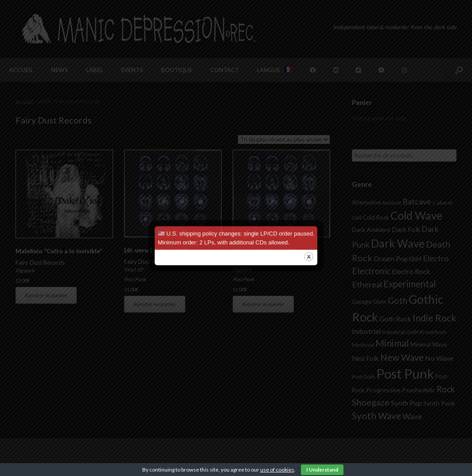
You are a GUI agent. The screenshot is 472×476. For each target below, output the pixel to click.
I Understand (322, 470)
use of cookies (277, 470)
